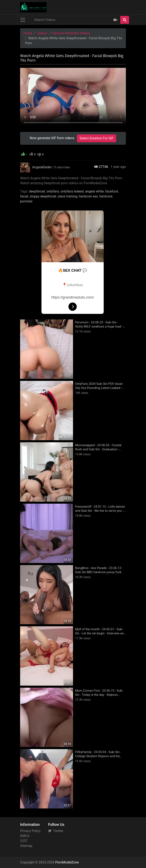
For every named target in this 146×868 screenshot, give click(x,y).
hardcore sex (88, 196)
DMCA (25, 836)
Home (28, 33)
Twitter (56, 831)
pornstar (26, 201)
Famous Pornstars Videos (71, 33)
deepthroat (37, 191)
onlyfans (53, 191)
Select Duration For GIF (97, 138)
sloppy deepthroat (43, 196)
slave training (67, 196)
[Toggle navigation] (23, 20)
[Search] (125, 20)
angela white (94, 191)
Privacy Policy (30, 831)
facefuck (112, 191)
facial (24, 196)
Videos (42, 33)
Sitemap (26, 846)
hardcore (106, 196)
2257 (24, 841)
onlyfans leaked (72, 191)
